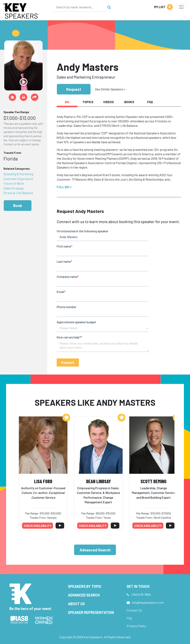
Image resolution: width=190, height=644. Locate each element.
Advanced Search (95, 550)
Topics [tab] (88, 102)
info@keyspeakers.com (148, 602)
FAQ (129, 618)
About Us (76, 604)
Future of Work (14, 183)
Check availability (38, 526)
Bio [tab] (67, 102)
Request (74, 89)
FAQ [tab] (150, 102)
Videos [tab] (109, 102)
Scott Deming (154, 481)
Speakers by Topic (85, 586)
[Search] (80, 7)
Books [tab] (129, 102)
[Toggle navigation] (181, 7)
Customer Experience (18, 179)
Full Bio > (64, 187)
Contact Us (134, 610)
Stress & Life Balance (18, 193)
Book (18, 205)
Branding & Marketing (18, 174)
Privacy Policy (136, 626)
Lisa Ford (43, 481)
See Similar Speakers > (110, 89)
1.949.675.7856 (141, 594)
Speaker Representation (91, 612)
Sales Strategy (14, 188)
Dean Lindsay (98, 481)
